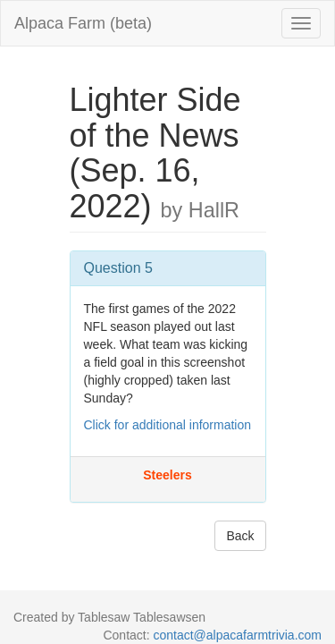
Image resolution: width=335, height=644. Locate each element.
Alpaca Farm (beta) (83, 23)
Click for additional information (168, 425)
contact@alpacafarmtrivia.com (237, 635)
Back (240, 536)
